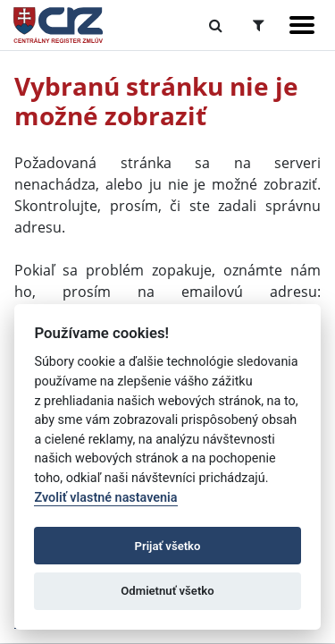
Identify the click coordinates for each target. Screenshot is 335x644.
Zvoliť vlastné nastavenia (105, 498)
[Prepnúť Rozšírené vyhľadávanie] (259, 25)
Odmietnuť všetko (167, 591)
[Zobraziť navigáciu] (302, 25)
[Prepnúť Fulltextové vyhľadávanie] (216, 25)
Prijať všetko (168, 546)
